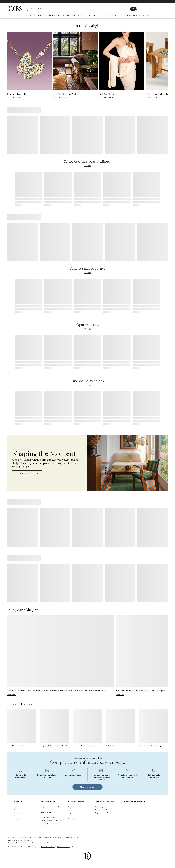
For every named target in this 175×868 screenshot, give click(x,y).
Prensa (70, 810)
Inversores (72, 816)
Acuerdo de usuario (30, 837)
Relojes (107, 15)
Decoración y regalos (73, 15)
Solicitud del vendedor (49, 817)
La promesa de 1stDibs (103, 813)
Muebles (42, 15)
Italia (50, 843)
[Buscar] (80, 9)
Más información (88, 787)
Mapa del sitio (29, 840)
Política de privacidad (44, 837)
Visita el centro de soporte (104, 810)
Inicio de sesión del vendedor (51, 820)
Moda (116, 15)
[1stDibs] (14, 9)
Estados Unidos (37, 843)
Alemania (23, 843)
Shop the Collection (27, 473)
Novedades (30, 15)
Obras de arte (19, 813)
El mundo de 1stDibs (130, 15)
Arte (88, 15)
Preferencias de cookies (15, 840)
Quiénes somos (73, 807)
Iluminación (54, 15)
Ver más (88, 166)
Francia (45, 843)
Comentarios (72, 819)
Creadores (17, 819)
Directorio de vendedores (50, 823)
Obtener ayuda (100, 807)
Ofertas (146, 15)
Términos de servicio (64, 847)
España (29, 843)
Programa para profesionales (51, 807)
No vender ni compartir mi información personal (66, 837)
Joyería (97, 15)
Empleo (71, 813)
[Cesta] (166, 9)
